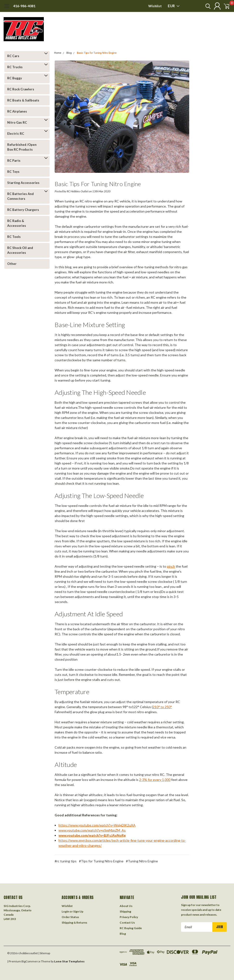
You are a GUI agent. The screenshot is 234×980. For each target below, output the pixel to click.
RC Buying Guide (131, 928)
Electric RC (16, 134)
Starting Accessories (23, 183)
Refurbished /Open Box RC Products (22, 147)
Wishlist (155, 6)
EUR (174, 6)
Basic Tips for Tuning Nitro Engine (97, 53)
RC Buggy (15, 78)
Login (65, 911)
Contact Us (127, 922)
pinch (171, 566)
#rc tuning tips (66, 861)
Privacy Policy (129, 916)
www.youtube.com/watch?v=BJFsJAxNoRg (92, 835)
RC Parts (14, 161)
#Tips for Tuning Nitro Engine (101, 861)
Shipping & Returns (74, 922)
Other (12, 264)
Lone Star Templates (69, 961)
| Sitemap (44, 953)
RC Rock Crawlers (21, 89)
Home (58, 53)
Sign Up (78, 911)
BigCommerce (31, 961)
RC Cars (13, 56)
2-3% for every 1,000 (155, 780)
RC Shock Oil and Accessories (20, 250)
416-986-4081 (24, 6)
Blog (69, 53)
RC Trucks (15, 67)
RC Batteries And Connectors (20, 196)
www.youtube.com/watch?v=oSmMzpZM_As (92, 830)
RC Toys (13, 172)
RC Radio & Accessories (17, 223)
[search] (202, 6)
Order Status (70, 916)
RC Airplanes (17, 111)
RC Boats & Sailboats (23, 100)
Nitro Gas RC (17, 122)
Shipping (125, 911)
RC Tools (14, 237)
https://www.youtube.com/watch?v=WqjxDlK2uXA (97, 825)
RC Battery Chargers (23, 210)
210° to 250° (162, 707)
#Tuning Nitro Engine (142, 861)
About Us (126, 905)
